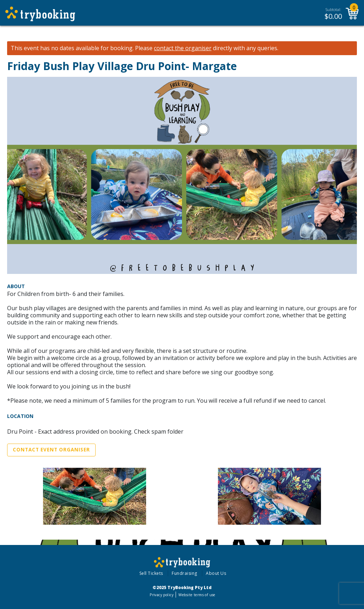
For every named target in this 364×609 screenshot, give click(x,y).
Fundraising (184, 573)
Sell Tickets (151, 573)
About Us (216, 573)
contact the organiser (183, 48)
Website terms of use (197, 595)
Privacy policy (162, 595)
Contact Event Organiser (51, 450)
